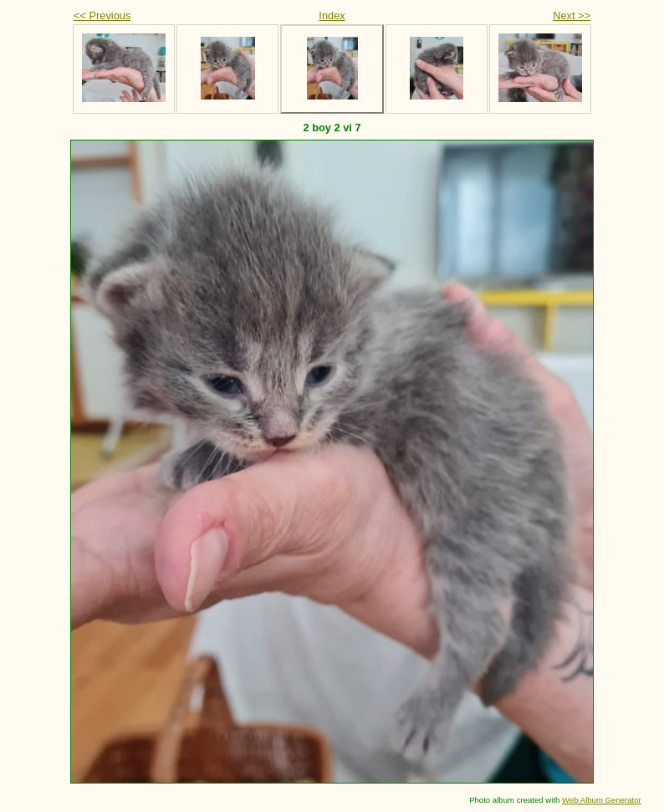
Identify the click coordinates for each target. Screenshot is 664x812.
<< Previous (102, 15)
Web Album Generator (602, 800)
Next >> (572, 15)
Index (332, 15)
